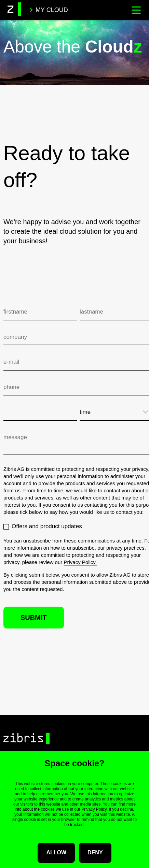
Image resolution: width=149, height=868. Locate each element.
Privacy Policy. (80, 562)
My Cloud (49, 10)
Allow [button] (56, 852)
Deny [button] (95, 852)
